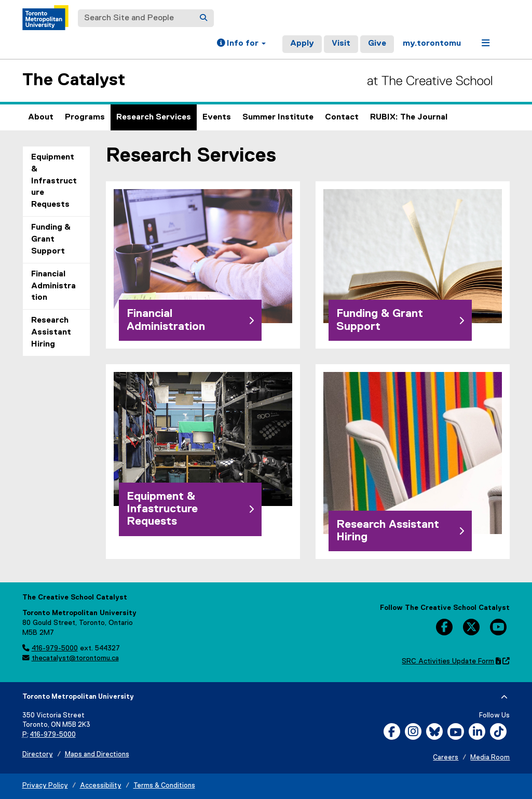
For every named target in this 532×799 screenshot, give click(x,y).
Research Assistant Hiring (51, 332)
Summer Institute (278, 117)
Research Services (154, 117)
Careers (446, 758)
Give (377, 44)
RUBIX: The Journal (409, 117)
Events (217, 117)
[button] (241, 44)
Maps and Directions (97, 755)
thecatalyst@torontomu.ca (75, 658)
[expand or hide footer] (504, 697)
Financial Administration (53, 286)
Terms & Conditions (164, 786)
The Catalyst (74, 80)
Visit (341, 44)
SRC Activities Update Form (456, 661)
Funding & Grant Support (51, 239)
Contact (342, 117)
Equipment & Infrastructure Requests (54, 181)
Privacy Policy (45, 786)
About (41, 117)
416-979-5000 (55, 648)
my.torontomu (432, 44)
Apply (302, 44)
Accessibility (101, 786)
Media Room (490, 758)
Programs (85, 117)
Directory (38, 755)
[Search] (203, 18)
